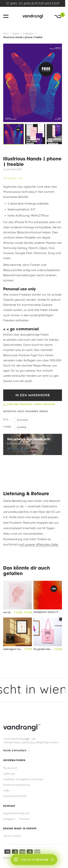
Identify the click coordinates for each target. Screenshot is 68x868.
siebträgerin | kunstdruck (17, 649)
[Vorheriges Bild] (8, 83)
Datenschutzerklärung (16, 785)
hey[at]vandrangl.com (16, 813)
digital (16, 34)
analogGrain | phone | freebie (49, 612)
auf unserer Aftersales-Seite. (39, 545)
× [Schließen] (52, 860)
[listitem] (14, 134)
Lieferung (9, 774)
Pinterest (24, 819)
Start (6, 34)
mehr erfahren (17, 449)
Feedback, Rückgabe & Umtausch (23, 780)
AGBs (6, 791)
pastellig (22, 427)
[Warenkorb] (58, 17)
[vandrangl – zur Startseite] (33, 16)
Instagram (9, 819)
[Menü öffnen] (7, 16)
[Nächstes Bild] (57, 83)
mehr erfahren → (17, 751)
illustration (22, 420)
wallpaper (28, 34)
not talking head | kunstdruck (19, 613)
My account (10, 768)
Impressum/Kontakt (15, 796)
